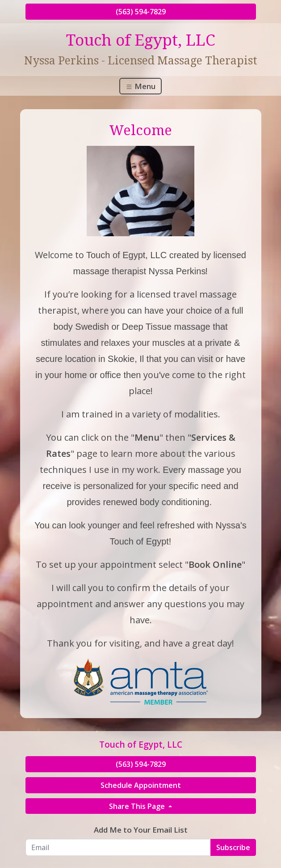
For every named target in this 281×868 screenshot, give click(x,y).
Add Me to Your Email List (141, 830)
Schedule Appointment (141, 785)
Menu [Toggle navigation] (140, 86)
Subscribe (233, 847)
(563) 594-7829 (141, 12)
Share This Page (138, 806)
